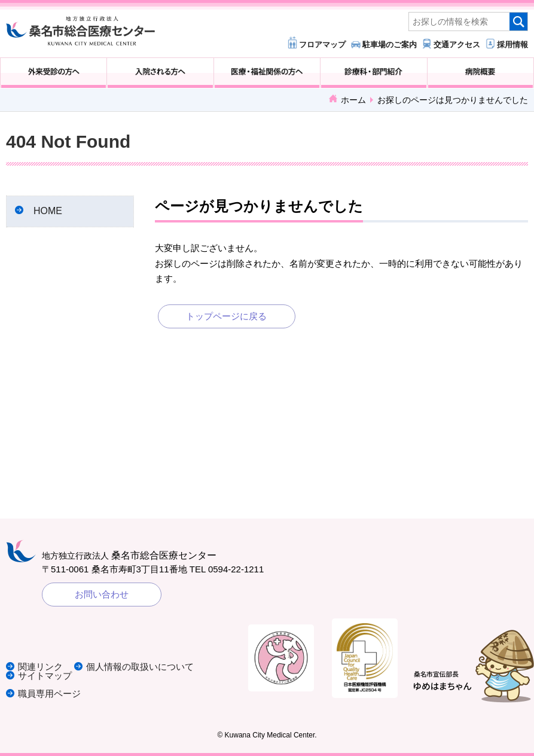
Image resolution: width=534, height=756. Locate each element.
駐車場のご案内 (390, 44)
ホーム (353, 100)
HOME (48, 211)
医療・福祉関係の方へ (267, 73)
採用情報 (512, 44)
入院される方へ (160, 73)
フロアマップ (322, 44)
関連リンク (40, 667)
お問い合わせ (102, 594)
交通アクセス (457, 44)
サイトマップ (45, 676)
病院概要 (480, 73)
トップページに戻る (226, 316)
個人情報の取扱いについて (140, 667)
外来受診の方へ (54, 73)
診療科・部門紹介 (373, 73)
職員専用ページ (49, 693)
